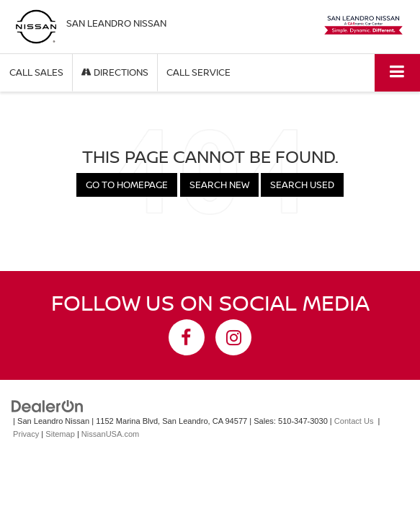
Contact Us (354, 421)
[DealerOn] (48, 405)
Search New (219, 185)
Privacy (26, 434)
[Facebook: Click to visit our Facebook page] (187, 337)
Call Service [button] (198, 72)
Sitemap (60, 434)
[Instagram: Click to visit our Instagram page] (233, 337)
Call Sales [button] (36, 72)
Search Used (302, 185)
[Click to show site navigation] (397, 72)
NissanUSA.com (110, 434)
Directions (115, 72)
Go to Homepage (127, 185)
